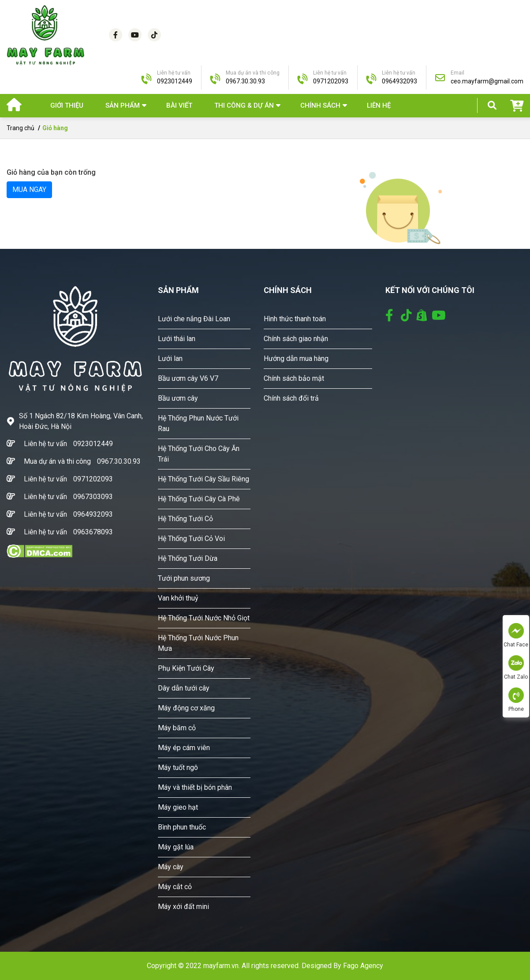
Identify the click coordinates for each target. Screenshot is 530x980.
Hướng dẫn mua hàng (296, 359)
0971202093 (93, 479)
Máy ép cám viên (184, 748)
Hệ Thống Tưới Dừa (188, 558)
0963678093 (93, 532)
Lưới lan (170, 359)
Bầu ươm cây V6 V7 (188, 378)
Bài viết (179, 105)
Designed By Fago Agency (342, 966)
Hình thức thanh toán (295, 319)
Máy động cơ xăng (186, 708)
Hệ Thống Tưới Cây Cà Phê (199, 499)
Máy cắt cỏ (175, 887)
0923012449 (93, 444)
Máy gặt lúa (176, 847)
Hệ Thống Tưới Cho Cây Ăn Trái (199, 454)
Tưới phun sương (184, 578)
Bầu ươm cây (178, 398)
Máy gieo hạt (178, 807)
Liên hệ (379, 105)
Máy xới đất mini (183, 907)
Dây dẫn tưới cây (184, 688)
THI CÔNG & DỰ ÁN (244, 105)
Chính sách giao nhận (296, 339)
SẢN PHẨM (123, 105)
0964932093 (93, 514)
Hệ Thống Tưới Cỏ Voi (191, 539)
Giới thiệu (67, 105)
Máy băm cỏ (177, 728)
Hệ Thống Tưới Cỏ (185, 519)
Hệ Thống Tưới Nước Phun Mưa (198, 643)
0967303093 (93, 497)
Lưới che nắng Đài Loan (194, 319)
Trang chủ (21, 128)
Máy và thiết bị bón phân (195, 787)
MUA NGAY (29, 190)
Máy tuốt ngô (178, 768)
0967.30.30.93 (119, 461)
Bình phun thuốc (182, 827)
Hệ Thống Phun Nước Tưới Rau (198, 423)
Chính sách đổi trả (291, 398)
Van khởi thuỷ (178, 598)
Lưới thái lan (177, 339)
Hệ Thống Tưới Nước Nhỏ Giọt (204, 618)
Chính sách (320, 105)
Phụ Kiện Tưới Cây (186, 668)
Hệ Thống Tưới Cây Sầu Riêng (203, 479)
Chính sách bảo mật (294, 378)
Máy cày (171, 867)
